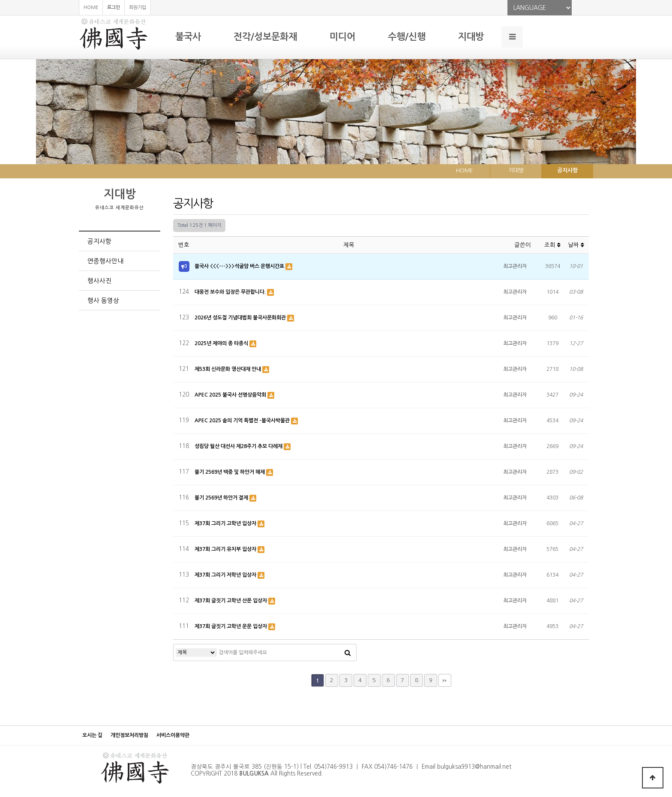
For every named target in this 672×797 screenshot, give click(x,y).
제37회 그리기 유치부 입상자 (226, 549)
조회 (552, 245)
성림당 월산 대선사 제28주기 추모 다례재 (239, 446)
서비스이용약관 (173, 735)
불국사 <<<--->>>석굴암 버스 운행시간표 (240, 266)
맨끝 (445, 680)
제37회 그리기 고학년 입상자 (226, 523)
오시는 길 (92, 735)
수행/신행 (407, 37)
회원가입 (138, 8)
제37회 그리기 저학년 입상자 (226, 575)
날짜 (576, 245)
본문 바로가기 (0, 0)
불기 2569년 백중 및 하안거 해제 (230, 472)
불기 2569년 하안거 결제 (222, 498)
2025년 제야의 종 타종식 (222, 343)
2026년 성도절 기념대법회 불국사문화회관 (241, 318)
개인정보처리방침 (129, 735)
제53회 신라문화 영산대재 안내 (228, 369)
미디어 (342, 37)
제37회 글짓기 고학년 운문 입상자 (231, 626)
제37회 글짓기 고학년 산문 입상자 (231, 601)
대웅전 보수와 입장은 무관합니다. (231, 292)
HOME (91, 8)
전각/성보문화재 (265, 37)
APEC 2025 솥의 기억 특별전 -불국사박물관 (243, 421)
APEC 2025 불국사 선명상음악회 (231, 395)
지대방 (471, 37)
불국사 (188, 37)
